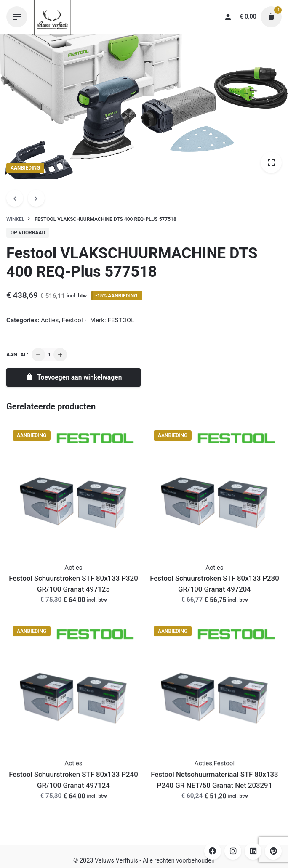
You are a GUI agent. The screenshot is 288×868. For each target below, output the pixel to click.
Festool (72, 320)
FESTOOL (121, 320)
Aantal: (17, 354)
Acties (50, 320)
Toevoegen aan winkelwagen (74, 377)
